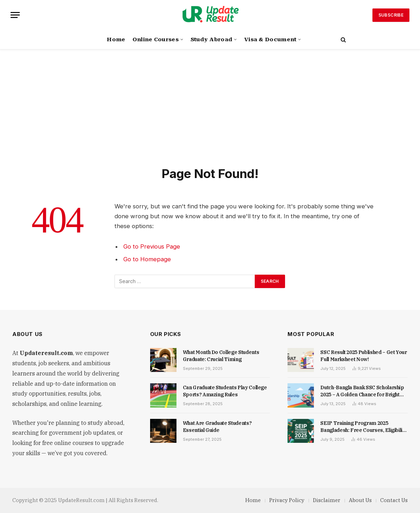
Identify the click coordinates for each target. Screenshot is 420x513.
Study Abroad (212, 39)
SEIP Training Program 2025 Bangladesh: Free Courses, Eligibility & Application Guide (364, 427)
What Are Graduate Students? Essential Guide (217, 427)
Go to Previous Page (152, 246)
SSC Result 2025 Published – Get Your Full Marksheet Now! (363, 356)
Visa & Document (270, 39)
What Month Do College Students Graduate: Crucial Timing (221, 356)
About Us (360, 500)
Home (116, 39)
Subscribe (391, 15)
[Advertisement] (210, 113)
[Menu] (15, 15)
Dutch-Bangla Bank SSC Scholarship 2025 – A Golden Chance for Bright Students (362, 391)
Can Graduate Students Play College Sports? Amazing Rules (225, 391)
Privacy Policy (287, 500)
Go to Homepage (147, 259)
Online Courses (156, 39)
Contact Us (394, 500)
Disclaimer (327, 500)
